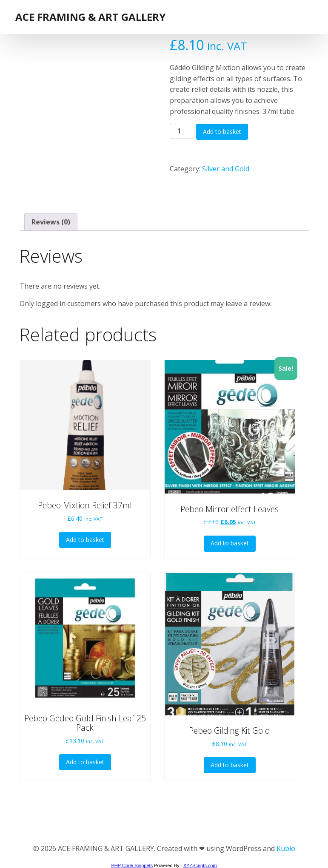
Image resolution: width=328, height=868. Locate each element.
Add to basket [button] (85, 540)
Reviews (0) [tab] (51, 222)
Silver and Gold (226, 169)
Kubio (286, 848)
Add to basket (222, 132)
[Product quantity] (182, 131)
